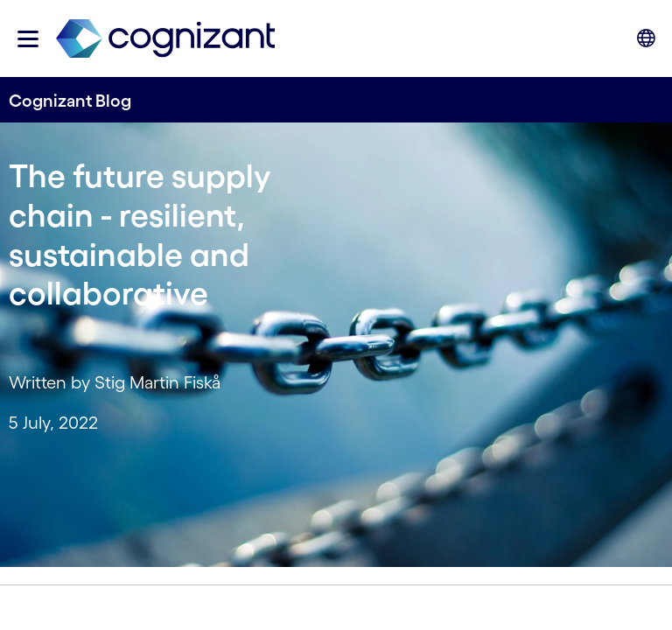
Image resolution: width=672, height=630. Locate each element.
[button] (28, 39)
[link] (165, 39)
